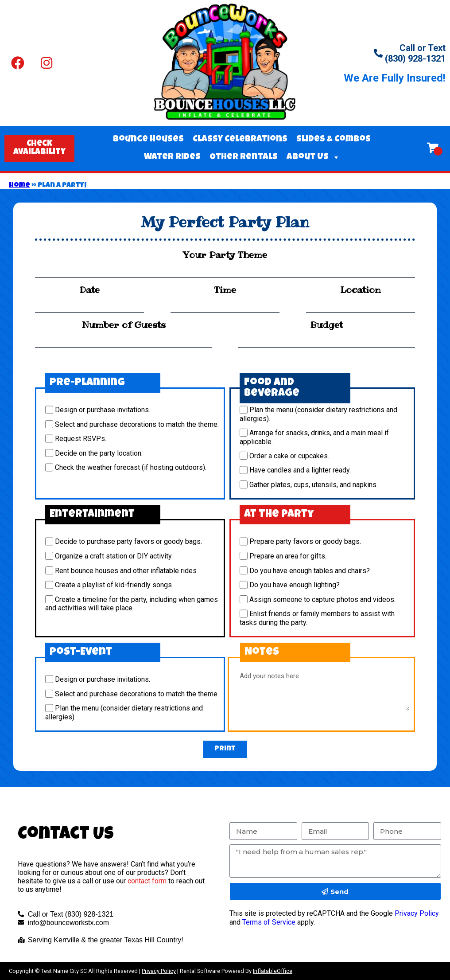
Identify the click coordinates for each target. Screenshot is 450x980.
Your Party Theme (225, 255)
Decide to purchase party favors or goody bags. (128, 542)
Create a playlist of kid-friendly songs (113, 585)
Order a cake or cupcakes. (289, 456)
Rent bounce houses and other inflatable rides (126, 571)
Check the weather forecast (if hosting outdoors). (131, 468)
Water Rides (172, 157)
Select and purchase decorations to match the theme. (137, 424)
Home (19, 186)
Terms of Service (269, 922)
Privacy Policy (417, 913)
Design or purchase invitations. (103, 410)
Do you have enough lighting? (295, 585)
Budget (326, 325)
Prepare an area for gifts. (288, 556)
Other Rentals (244, 157)
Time (225, 290)
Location (360, 290)
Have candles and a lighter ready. (300, 470)
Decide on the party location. (99, 453)
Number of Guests (124, 325)
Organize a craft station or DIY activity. (114, 556)
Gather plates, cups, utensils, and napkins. (314, 485)
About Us (313, 157)
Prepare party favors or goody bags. (305, 542)
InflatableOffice (273, 971)
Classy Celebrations (240, 140)
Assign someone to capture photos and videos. (322, 599)
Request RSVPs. (81, 439)
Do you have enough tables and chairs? (310, 571)
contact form (147, 881)
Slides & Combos (334, 140)
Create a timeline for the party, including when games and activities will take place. (132, 604)
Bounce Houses (148, 140)
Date (89, 290)
